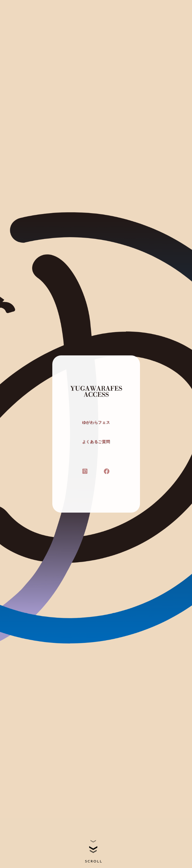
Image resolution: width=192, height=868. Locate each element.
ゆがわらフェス (96, 422)
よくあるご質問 (96, 442)
